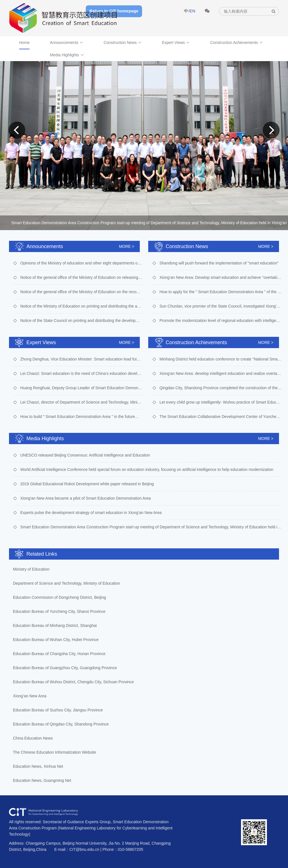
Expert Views (176, 43)
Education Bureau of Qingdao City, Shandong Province (61, 724)
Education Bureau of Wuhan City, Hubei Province (56, 640)
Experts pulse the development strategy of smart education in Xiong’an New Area (91, 513)
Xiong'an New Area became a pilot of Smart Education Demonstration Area (85, 498)
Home (24, 43)
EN (192, 11)
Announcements (67, 43)
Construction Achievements (237, 43)
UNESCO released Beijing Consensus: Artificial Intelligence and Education (85, 455)
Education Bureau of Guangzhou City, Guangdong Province (65, 668)
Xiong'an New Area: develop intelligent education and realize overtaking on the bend (221, 373)
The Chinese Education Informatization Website (54, 752)
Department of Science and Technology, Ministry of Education (67, 583)
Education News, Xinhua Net (38, 766)
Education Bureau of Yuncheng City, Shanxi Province (59, 611)
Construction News (122, 43)
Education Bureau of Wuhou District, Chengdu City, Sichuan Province (73, 682)
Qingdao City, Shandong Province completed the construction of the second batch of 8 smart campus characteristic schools (221, 388)
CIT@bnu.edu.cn (84, 849)
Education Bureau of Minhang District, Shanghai (55, 626)
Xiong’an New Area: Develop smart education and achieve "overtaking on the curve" (221, 277)
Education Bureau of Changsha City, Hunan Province (59, 654)
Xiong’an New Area (30, 696)
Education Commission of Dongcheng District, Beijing (59, 597)
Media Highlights (67, 55)
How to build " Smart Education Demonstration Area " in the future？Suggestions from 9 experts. (81, 417)
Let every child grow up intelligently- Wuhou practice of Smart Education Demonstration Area (221, 402)
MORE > (127, 246)
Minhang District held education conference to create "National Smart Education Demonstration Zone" (221, 359)
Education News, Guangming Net (42, 780)
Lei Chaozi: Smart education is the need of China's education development (81, 373)
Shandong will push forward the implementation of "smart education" (219, 263)
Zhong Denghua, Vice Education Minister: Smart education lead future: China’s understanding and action (81, 359)
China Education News (33, 738)
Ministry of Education (31, 569)
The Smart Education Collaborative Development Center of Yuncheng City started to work (221, 417)
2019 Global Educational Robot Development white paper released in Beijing (87, 484)
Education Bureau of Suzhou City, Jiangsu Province (58, 710)
